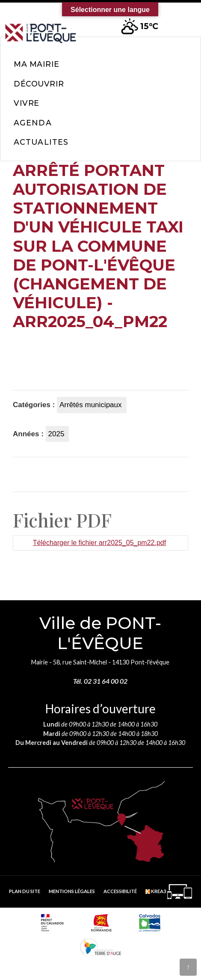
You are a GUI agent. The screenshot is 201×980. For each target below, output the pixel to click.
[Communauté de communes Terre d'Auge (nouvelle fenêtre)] (100, 947)
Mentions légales (72, 891)
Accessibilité (120, 891)
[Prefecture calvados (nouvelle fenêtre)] (52, 923)
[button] (180, 21)
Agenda (33, 123)
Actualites (41, 142)
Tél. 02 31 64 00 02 (100, 681)
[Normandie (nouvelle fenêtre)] (101, 923)
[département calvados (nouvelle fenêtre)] (150, 923)
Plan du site (25, 891)
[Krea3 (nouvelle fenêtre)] (169, 892)
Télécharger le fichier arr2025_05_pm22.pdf (99, 543)
